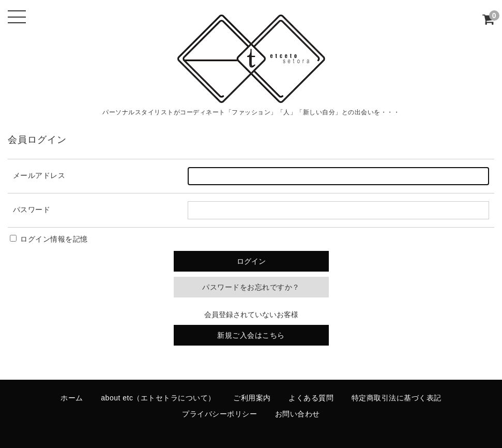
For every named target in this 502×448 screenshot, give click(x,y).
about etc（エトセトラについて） (158, 398)
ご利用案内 (252, 398)
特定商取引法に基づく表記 (397, 398)
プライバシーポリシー (219, 414)
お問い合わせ (298, 414)
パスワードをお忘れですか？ (251, 287)
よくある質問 (311, 398)
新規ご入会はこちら (251, 335)
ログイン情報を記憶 (49, 239)
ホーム (72, 398)
